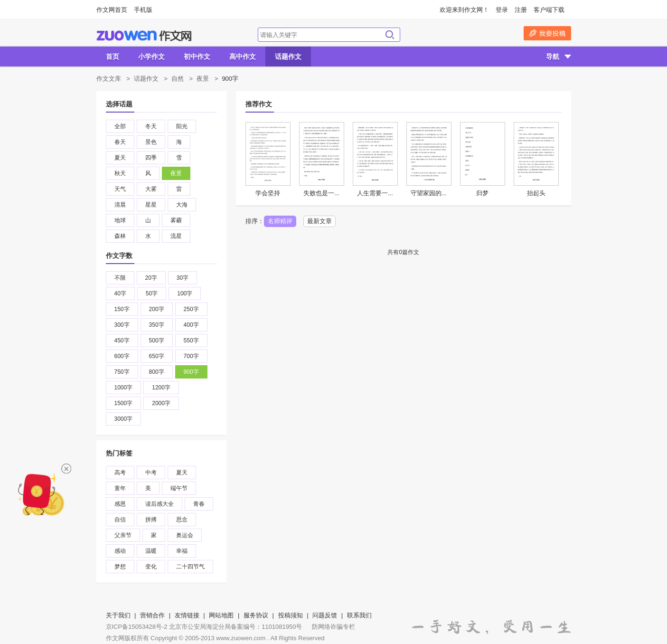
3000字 (124, 419)
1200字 (161, 388)
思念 (182, 520)
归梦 (482, 193)
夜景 (203, 79)
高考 (120, 473)
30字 (183, 278)
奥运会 (185, 535)
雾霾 (176, 220)
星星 (151, 205)
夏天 (120, 158)
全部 (120, 126)
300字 (122, 325)
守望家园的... (429, 193)
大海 (182, 205)
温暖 (151, 551)
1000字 (124, 388)
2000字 (161, 403)
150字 (122, 309)
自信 (120, 520)
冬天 (151, 126)
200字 (157, 309)
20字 (151, 278)
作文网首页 (112, 10)
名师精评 (280, 221)
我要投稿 (547, 33)
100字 (185, 294)
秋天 (120, 173)
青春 (199, 504)
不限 (120, 278)
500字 (157, 341)
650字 (157, 356)
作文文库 (109, 79)
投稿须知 (291, 615)
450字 (122, 341)
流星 (176, 236)
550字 (191, 341)
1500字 (124, 403)
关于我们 (118, 615)
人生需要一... (375, 193)
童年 (120, 488)
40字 (120, 294)
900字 (191, 372)
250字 (191, 309)
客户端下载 (549, 10)
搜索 (390, 35)
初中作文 (197, 57)
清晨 (120, 205)
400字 (191, 325)
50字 (152, 294)
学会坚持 (268, 193)
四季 (151, 158)
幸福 (182, 551)
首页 (113, 57)
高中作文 (243, 57)
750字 (122, 372)
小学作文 (151, 57)
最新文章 (319, 221)
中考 (151, 473)
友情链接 (187, 615)
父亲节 (123, 535)
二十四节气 (190, 567)
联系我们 (359, 615)
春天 (120, 142)
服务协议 (256, 615)
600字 (122, 356)
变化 (151, 567)
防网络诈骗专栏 (333, 627)
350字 (157, 325)
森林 (120, 236)
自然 (178, 79)
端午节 (179, 488)
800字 (157, 372)
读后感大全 (160, 504)
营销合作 (152, 615)
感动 (120, 551)
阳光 (182, 126)
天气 (120, 189)
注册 (521, 10)
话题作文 (288, 57)
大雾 (151, 189)
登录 (502, 10)
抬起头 (536, 193)
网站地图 (221, 615)
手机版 (143, 10)
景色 (151, 142)
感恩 (120, 504)
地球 (120, 220)
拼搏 (151, 520)
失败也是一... (321, 193)
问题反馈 (325, 615)
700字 (191, 356)
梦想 (120, 567)
